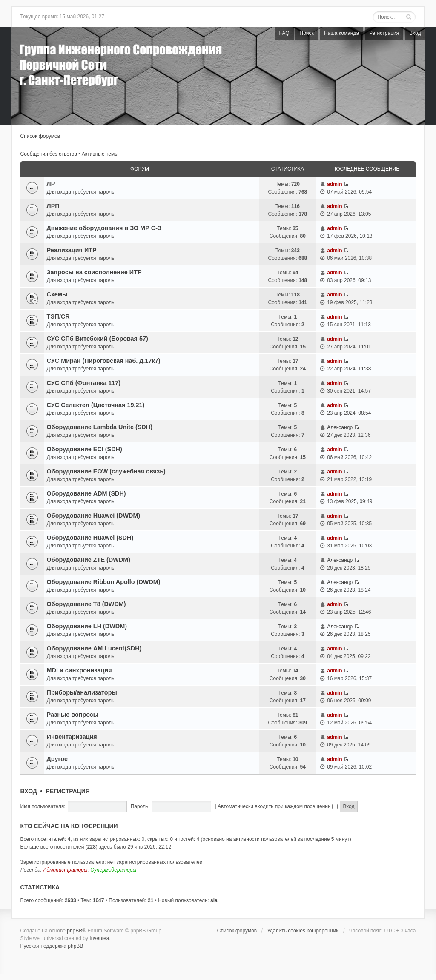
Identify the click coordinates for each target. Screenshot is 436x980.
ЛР (51, 184)
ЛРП (53, 206)
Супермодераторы (113, 870)
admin (334, 184)
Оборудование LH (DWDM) (87, 626)
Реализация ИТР (72, 250)
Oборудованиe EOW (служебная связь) (106, 471)
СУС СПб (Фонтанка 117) (84, 383)
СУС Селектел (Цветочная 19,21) (96, 405)
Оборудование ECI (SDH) (85, 449)
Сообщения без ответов (49, 154)
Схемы (57, 294)
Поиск (307, 33)
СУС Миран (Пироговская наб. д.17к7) (104, 361)
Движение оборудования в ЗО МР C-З (104, 228)
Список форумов (40, 136)
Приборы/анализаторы (82, 692)
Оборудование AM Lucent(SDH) (94, 648)
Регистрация (384, 33)
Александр (340, 427)
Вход (415, 33)
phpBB (75, 931)
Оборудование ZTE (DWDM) (89, 560)
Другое (57, 759)
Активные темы (100, 154)
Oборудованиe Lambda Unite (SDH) (100, 427)
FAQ (284, 33)
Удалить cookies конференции (303, 931)
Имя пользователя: (43, 806)
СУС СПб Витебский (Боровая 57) (98, 339)
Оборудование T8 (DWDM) (86, 604)
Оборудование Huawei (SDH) (90, 538)
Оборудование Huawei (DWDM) (94, 516)
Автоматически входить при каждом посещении (278, 806)
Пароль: (140, 806)
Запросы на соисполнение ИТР (94, 272)
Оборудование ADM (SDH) (86, 493)
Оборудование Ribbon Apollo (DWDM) (104, 582)
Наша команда (341, 33)
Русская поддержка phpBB (52, 946)
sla (214, 900)
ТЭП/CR (58, 316)
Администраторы (66, 870)
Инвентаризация (72, 737)
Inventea (99, 938)
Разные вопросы (73, 715)
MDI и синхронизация (79, 670)
